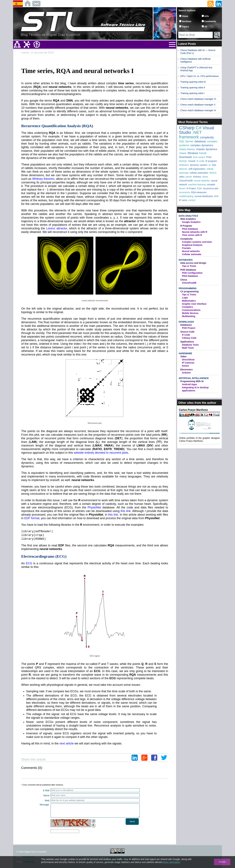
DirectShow (188, 360)
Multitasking (189, 316)
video (182, 177)
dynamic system (199, 165)
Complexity (186, 239)
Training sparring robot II (193, 88)
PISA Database (190, 229)
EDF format (32, 518)
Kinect (182, 188)
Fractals (186, 248)
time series (199, 157)
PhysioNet (94, 507)
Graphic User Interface (194, 304)
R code (201, 161)
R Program (186, 226)
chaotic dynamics (207, 149)
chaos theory (187, 149)
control (192, 200)
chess (205, 177)
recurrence (184, 192)
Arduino (197, 177)
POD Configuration (192, 273)
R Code (186, 335)
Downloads (185, 157)
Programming (188, 288)
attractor (183, 169)
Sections (187, 21)
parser (189, 177)
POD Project (189, 328)
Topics (185, 27)
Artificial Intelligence (194, 378)
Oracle (192, 161)
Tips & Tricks (189, 266)
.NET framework (190, 135)
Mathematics (189, 301)
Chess (184, 280)
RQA (199, 188)
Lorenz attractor (57, 228)
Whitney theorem (43, 179)
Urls (207, 16)
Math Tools (188, 348)
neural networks (202, 181)
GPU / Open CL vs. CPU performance (200, 76)
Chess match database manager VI (198, 99)
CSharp (187, 128)
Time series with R (192, 235)
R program (211, 161)
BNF (217, 196)
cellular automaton (199, 173)
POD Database (188, 270)
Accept (222, 862)
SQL (214, 165)
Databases (186, 260)
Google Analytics (191, 222)
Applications (187, 342)
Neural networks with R (195, 232)
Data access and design (193, 263)
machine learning (197, 185)
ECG (29, 563)
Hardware (185, 353)
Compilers (188, 307)
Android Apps (189, 384)
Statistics (184, 165)
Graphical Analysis (192, 245)
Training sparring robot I (192, 93)
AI (210, 165)
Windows (193, 153)
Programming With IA (192, 381)
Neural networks (191, 251)
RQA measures (199, 192)
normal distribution (204, 196)
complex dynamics (202, 145)
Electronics (186, 370)
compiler (211, 185)
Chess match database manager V (198, 105)
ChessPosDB (186, 181)
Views (185, 16)
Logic (185, 298)
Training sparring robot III (193, 82)
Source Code (187, 332)
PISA (209, 157)
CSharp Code (189, 338)
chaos (183, 153)
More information (172, 862)
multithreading (186, 196)
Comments (210, 21)
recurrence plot (211, 188)
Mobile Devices (190, 313)
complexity (207, 137)
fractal (203, 153)
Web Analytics (188, 219)
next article (67, 743)
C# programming (189, 291)
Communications (191, 310)
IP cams (183, 200)
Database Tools (190, 345)
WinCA (213, 173)
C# (199, 128)
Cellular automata (192, 254)
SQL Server (186, 141)
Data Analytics (188, 216)
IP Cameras (188, 363)
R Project (191, 188)
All (206, 27)
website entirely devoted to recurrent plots (101, 453)
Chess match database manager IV (198, 110)
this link (126, 511)
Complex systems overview (197, 242)
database (200, 141)
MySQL (183, 161)
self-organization (197, 169)
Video (183, 356)
